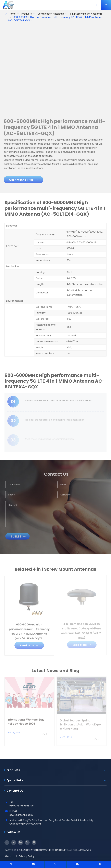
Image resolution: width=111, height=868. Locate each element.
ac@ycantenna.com (21, 815)
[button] (14, 75)
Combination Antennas (51, 14)
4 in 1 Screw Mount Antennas (86, 14)
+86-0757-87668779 (21, 806)
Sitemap (9, 856)
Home (12, 14)
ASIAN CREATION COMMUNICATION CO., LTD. (44, 850)
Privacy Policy (27, 856)
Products (27, 14)
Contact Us (15, 791)
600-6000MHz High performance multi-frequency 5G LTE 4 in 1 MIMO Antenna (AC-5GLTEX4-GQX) (55, 19)
